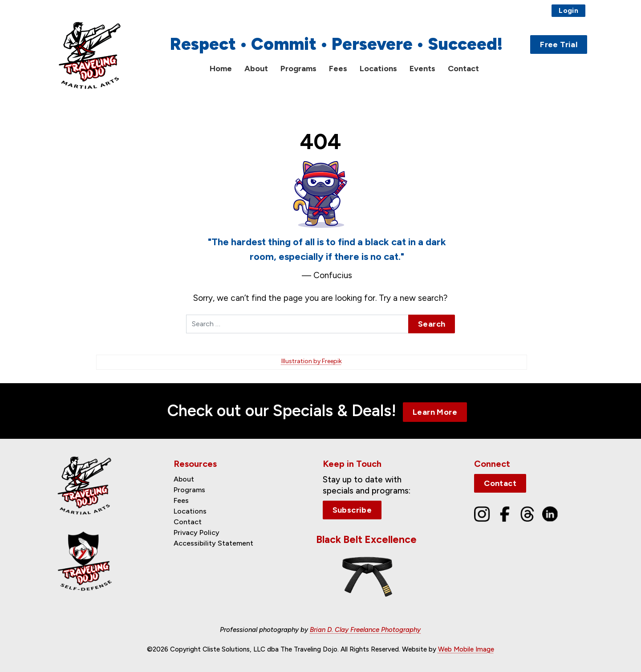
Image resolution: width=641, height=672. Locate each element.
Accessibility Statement (213, 543)
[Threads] (527, 513)
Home (221, 69)
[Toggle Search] (582, 69)
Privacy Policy (197, 532)
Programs (298, 69)
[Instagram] (482, 513)
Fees (338, 69)
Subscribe (352, 510)
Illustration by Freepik (312, 361)
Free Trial (559, 45)
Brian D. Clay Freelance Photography (365, 630)
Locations (378, 69)
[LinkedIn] (550, 513)
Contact (463, 69)
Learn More (435, 412)
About (256, 69)
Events (422, 69)
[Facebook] (505, 513)
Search (432, 324)
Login (568, 10)
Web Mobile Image (466, 649)
